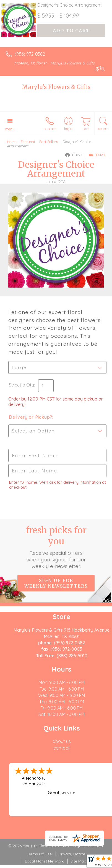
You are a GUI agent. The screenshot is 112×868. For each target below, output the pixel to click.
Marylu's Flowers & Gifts (56, 87)
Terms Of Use (39, 854)
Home (12, 142)
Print (74, 155)
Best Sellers (49, 142)
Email (97, 155)
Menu (10, 129)
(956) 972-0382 (30, 54)
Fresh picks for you (56, 547)
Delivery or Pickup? (31, 417)
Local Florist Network (44, 861)
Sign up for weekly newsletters (56, 583)
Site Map (78, 861)
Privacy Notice (72, 854)
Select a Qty (21, 385)
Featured (28, 142)
